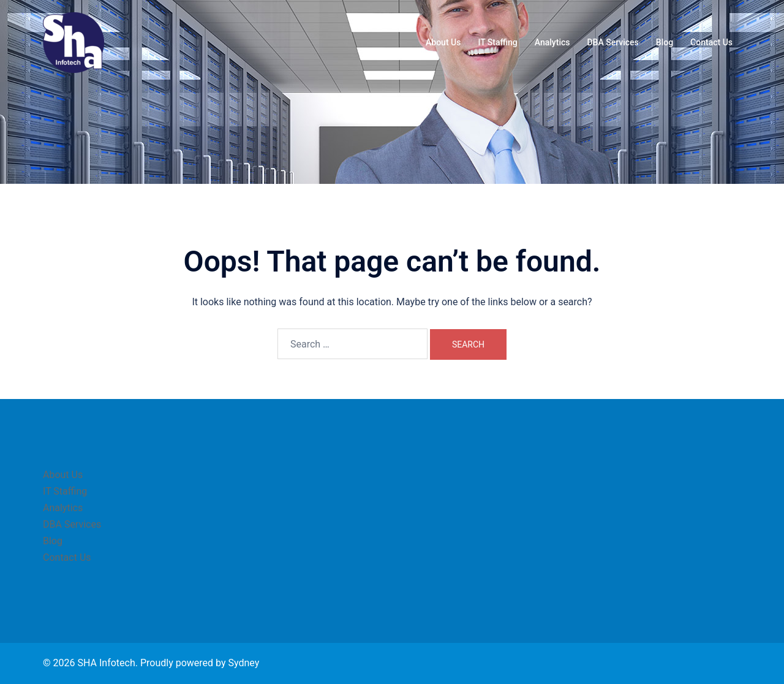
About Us (443, 42)
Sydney (243, 663)
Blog (665, 42)
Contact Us (711, 42)
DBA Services (612, 42)
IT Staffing (497, 42)
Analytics (552, 42)
